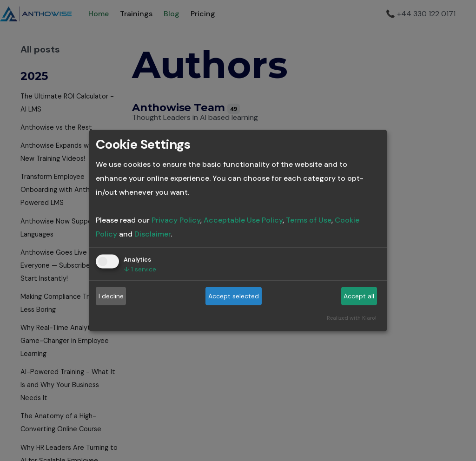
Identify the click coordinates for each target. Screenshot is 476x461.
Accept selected (234, 296)
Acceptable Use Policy (243, 220)
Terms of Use (309, 220)
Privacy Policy (176, 220)
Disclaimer (152, 234)
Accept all (359, 296)
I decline (111, 296)
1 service (140, 269)
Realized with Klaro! (352, 317)
